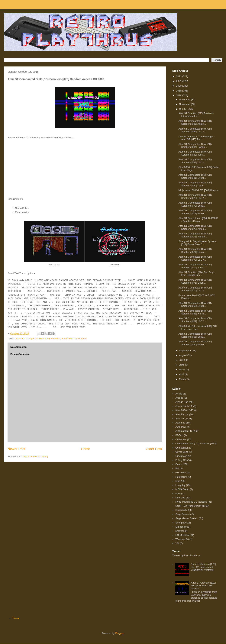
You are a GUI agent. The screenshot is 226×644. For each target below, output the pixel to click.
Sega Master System (187, 518)
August (183, 355)
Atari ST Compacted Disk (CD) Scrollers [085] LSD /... (195, 130)
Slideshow (181, 527)
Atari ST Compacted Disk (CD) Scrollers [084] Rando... (195, 146)
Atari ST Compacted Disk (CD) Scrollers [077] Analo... (195, 212)
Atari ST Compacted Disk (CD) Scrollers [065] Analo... (195, 343)
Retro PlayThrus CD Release (191, 502)
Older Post (154, 449)
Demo (179, 464)
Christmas (181, 439)
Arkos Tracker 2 (184, 406)
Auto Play (181, 427)
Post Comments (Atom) (35, 457)
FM (177, 468)
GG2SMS (181, 473)
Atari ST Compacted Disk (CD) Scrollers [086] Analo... (195, 122)
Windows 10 (182, 539)
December (185, 100)
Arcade (179, 398)
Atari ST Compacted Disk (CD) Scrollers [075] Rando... (195, 235)
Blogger (119, 633)
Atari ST (20, 338)
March (183, 379)
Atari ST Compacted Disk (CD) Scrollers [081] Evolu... (195, 176)
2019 (179, 91)
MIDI (178, 493)
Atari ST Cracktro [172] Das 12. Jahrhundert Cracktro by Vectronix (203, 567)
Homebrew (181, 477)
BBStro (179, 435)
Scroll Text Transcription (74, 338)
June (182, 365)
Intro (178, 481)
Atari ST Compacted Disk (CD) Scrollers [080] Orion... (195, 184)
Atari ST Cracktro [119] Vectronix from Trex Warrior (203, 586)
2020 (179, 86)
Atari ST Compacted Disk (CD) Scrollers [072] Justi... (195, 266)
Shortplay (181, 523)
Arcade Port (182, 402)
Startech (180, 531)
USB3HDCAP (183, 535)
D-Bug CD (181, 460)
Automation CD (184, 431)
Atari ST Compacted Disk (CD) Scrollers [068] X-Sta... (195, 312)
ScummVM (181, 510)
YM (177, 543)
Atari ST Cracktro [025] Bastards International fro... (196, 115)
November (185, 104)
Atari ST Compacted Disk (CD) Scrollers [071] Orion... (195, 281)
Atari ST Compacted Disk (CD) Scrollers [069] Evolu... (195, 305)
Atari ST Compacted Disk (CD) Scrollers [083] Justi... (195, 153)
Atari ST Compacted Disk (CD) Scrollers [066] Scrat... (195, 335)
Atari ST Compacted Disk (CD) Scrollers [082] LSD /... (195, 161)
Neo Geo (180, 498)
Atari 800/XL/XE (184, 410)
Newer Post (16, 449)
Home (86, 449)
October (184, 109)
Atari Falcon (182, 414)
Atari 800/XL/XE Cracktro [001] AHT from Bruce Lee (198, 328)
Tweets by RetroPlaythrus (186, 555)
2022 (179, 76)
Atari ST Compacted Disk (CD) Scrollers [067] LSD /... (195, 320)
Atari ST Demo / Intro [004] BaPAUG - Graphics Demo (198, 220)
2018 (179, 95)
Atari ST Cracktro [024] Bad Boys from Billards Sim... (196, 274)
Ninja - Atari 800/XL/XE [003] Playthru (199, 190)
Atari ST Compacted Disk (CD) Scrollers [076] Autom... (195, 227)
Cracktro (180, 456)
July (182, 360)
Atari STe (180, 423)
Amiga (179, 394)
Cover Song (182, 452)
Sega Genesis (183, 514)
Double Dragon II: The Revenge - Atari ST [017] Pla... (196, 138)
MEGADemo (182, 489)
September (185, 351)
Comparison (182, 448)
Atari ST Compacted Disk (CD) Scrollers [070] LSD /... (195, 289)
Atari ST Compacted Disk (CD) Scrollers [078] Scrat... (195, 204)
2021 (179, 81)
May (182, 370)
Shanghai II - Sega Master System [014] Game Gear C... (197, 243)
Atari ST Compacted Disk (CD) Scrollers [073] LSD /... (195, 258)
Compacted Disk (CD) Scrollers (43, 338)
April (182, 374)
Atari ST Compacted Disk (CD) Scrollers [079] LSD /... (195, 196)
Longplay (180, 485)
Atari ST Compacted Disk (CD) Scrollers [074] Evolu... (195, 251)
